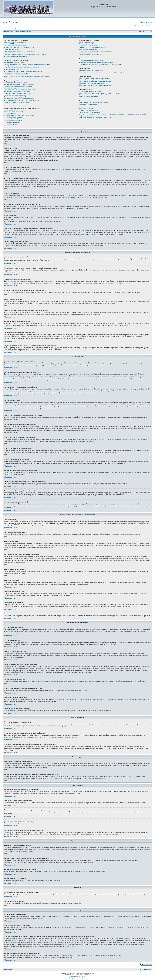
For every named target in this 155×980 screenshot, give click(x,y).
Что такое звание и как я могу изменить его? (17, 75)
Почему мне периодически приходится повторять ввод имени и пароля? (25, 55)
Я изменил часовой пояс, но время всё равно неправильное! (22, 68)
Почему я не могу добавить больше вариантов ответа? (20, 90)
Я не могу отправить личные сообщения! (91, 61)
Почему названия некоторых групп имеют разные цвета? (96, 51)
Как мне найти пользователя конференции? (92, 83)
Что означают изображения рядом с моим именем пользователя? (23, 71)
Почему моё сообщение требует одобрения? (17, 102)
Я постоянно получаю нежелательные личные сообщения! (96, 62)
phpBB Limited (63, 916)
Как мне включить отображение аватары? (16, 73)
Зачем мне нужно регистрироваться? (15, 42)
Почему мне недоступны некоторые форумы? (18, 93)
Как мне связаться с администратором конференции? (95, 118)
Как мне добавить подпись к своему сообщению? (19, 86)
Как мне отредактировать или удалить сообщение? (19, 84)
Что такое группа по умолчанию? (89, 53)
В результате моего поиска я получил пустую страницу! (95, 82)
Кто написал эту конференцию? (88, 110)
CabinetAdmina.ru (85, 975)
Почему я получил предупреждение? (15, 97)
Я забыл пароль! (9, 53)
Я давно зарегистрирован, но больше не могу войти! (20, 51)
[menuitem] (5, 22)
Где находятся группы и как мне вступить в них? (93, 47)
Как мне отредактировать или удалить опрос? (18, 92)
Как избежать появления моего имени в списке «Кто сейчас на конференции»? (27, 64)
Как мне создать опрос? (11, 88)
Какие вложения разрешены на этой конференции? (94, 103)
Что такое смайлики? (10, 114)
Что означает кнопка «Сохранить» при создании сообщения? (22, 100)
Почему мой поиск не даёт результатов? (91, 80)
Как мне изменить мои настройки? (14, 62)
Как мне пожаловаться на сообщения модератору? (19, 99)
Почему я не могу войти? (11, 49)
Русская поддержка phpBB (77, 976)
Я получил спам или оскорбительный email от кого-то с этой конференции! (101, 64)
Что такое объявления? (11, 119)
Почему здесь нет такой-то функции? (90, 112)
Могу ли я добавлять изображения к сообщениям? (19, 115)
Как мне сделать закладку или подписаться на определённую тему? (99, 93)
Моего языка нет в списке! (12, 69)
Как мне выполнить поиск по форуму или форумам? (94, 78)
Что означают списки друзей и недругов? (91, 70)
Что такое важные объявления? (13, 117)
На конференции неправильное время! (16, 66)
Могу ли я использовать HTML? (13, 112)
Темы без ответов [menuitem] (8, 29)
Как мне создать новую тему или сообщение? (18, 83)
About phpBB (40, 918)
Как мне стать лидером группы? (88, 49)
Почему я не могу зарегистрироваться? (16, 46)
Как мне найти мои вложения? (88, 104)
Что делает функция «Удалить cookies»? (16, 56)
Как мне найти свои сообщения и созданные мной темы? (96, 85)
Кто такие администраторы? (87, 42)
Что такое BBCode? (10, 110)
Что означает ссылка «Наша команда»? (91, 55)
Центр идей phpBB (109, 928)
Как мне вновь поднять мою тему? (14, 104)
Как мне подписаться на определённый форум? (93, 95)
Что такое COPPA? (10, 44)
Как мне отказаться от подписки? (89, 97)
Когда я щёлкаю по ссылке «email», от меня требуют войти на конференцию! (27, 77)
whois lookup (125, 939)
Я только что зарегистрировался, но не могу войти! (19, 47)
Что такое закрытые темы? (12, 122)
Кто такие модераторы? (86, 44)
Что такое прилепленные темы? (14, 121)
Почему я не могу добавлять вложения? (16, 95)
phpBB (112, 303)
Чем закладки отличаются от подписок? (91, 91)
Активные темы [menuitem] (20, 29)
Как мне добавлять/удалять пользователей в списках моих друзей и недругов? (102, 72)
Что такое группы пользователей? (89, 46)
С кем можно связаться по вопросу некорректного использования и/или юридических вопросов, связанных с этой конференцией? (112, 115)
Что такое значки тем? (11, 124)
